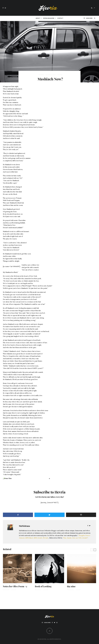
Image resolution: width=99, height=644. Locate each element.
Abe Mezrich (38, 590)
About (38, 18)
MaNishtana (41, 75)
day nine (71, 586)
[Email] (81, 515)
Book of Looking (43, 586)
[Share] (18, 515)
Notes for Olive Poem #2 (15, 586)
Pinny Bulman (70, 590)
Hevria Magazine (49, 18)
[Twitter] (55, 623)
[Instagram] (5, 8)
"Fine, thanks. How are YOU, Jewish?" (75, 538)
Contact (60, 18)
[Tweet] (49, 515)
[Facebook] (3, 8)
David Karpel (6, 590)
